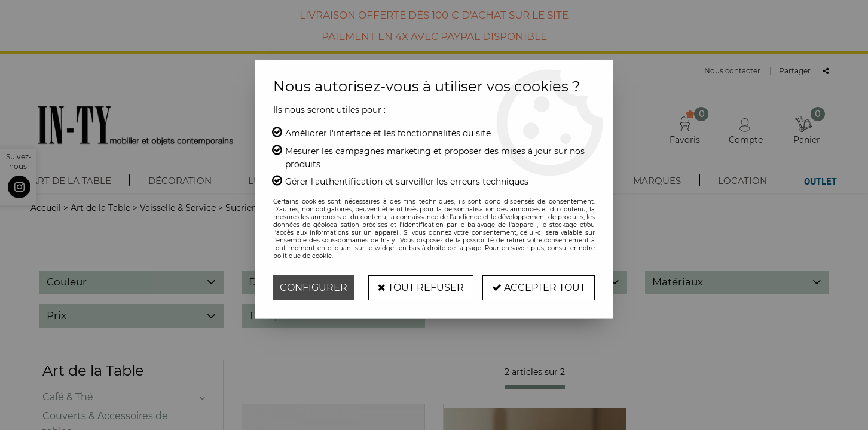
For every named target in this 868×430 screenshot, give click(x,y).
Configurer (314, 288)
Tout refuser (421, 288)
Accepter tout (539, 288)
